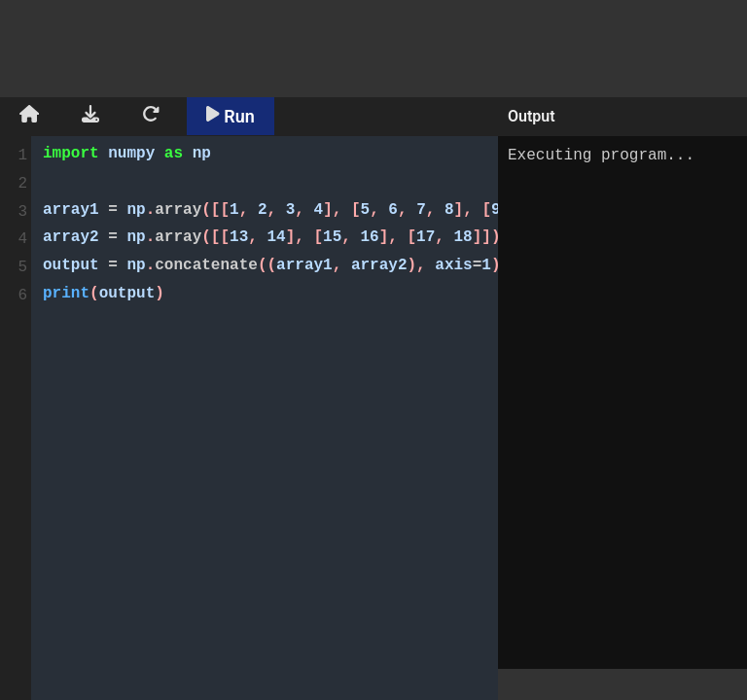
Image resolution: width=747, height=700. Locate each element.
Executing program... (622, 402)
